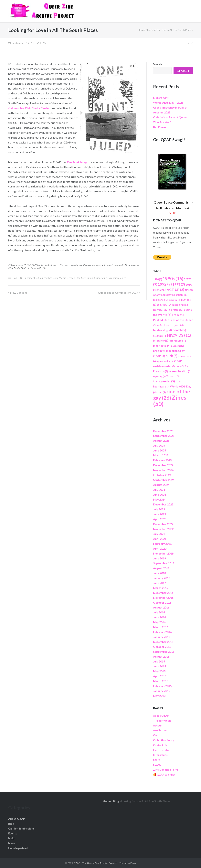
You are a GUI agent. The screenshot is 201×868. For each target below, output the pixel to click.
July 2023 (159, 509)
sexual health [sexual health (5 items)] (180, 371)
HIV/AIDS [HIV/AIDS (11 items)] (179, 335)
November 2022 (163, 529)
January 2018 (162, 578)
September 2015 (164, 652)
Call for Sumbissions (21, 828)
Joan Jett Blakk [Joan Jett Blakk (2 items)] (178, 341)
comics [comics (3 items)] (162, 305)
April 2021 (160, 539)
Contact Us (160, 745)
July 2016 (159, 612)
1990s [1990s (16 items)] (173, 279)
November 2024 (163, 470)
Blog (15, 278)
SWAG (157, 765)
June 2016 (159, 617)
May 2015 (159, 671)
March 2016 (161, 627)
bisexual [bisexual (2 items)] (175, 300)
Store (157, 760)
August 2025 (161, 441)
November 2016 (163, 598)
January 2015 (162, 691)
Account (158, 725)
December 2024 (163, 465)
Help (11, 838)
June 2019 (159, 558)
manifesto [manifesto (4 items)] (162, 346)
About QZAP (161, 716)
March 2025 (161, 455)
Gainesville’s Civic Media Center (29, 108)
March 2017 (161, 588)
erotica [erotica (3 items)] (177, 310)
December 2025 (163, 431)
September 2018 (164, 563)
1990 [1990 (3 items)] (158, 279)
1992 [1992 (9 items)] (165, 284)
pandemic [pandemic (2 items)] (178, 346)
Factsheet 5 (30, 278)
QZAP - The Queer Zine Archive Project (95, 863)
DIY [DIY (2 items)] (167, 310)
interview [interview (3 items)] (161, 341)
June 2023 (159, 514)
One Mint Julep (77, 162)
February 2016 (162, 632)
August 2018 (161, 568)
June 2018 (159, 573)
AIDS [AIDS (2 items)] (189, 290)
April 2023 (160, 519)
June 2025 (159, 450)
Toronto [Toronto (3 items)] (173, 376)
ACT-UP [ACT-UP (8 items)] (175, 290)
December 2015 (163, 642)
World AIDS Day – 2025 (168, 103)
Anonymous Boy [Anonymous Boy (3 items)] (164, 295)
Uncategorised (18, 848)
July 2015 (159, 661)
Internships (160, 755)
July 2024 (159, 490)
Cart (156, 735)
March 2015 (161, 681)
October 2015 (162, 647)
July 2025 (159, 445)
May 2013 (159, 696)
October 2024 (162, 475)
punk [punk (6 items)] (171, 356)
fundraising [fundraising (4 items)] (163, 330)
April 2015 (160, 676)
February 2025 (162, 460)
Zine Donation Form (165, 770)
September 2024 (164, 480)
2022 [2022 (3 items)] (162, 290)
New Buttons (19, 293)
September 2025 (164, 436)
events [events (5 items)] (164, 315)
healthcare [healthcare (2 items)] (160, 336)
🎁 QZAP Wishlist (164, 775)
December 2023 (163, 504)
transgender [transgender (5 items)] (164, 381)
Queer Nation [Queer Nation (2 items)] (165, 361)
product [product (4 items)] (160, 351)
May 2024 (159, 499)
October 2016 (162, 603)
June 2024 (159, 495)
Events (13, 833)
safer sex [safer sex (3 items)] (177, 366)
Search (158, 64)
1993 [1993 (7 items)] (179, 284)
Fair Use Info (161, 750)
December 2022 (163, 524)
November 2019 (163, 553)
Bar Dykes (160, 127)
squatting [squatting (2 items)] (159, 376)
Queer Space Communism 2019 (118, 293)
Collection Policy (164, 740)
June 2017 (159, 583)
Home (141, 30)
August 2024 (161, 485)
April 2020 (160, 549)
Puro (133, 863)
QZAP (44, 43)
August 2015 (161, 656)
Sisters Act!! (161, 98)
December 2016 (163, 593)
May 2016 (159, 622)
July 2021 (159, 534)
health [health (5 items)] (179, 330)
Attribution (160, 730)
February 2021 (162, 544)
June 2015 (159, 666)
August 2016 (161, 607)
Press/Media (164, 721)
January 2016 (162, 637)
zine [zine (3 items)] (161, 392)
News (12, 843)
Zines (123, 278)
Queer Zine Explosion (106, 278)
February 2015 (162, 686)
